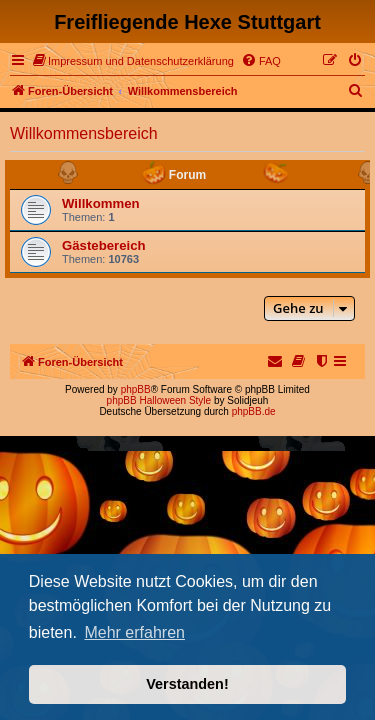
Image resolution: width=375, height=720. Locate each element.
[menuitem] (133, 61)
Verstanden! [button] (187, 684)
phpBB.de (254, 411)
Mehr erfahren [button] (134, 632)
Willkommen (101, 203)
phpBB (136, 389)
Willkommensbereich (84, 133)
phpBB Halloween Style (159, 400)
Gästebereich (104, 245)
